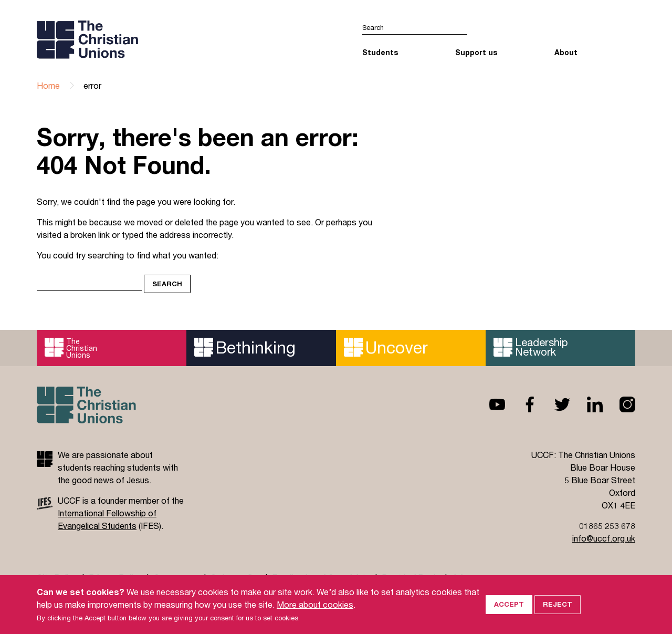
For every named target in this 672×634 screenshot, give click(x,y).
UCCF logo (128, 39)
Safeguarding (235, 578)
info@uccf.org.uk (604, 538)
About (566, 52)
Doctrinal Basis (411, 578)
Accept (509, 613)
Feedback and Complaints (321, 578)
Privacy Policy (115, 578)
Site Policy (57, 578)
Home (48, 85)
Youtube (489, 404)
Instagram (619, 404)
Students (380, 52)
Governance (176, 578)
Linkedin (586, 404)
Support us (476, 52)
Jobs (461, 578)
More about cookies (315, 613)
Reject (558, 613)
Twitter (554, 404)
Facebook (521, 404)
